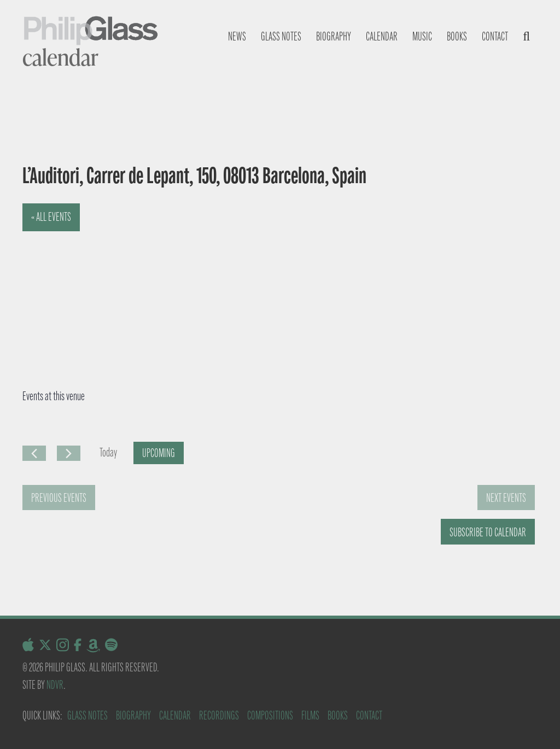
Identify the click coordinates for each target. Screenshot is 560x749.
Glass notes (281, 36)
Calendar (382, 36)
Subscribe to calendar (488, 532)
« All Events (51, 217)
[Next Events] (69, 453)
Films (310, 715)
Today (108, 452)
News (237, 36)
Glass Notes (87, 715)
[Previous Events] (34, 453)
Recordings (219, 715)
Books (457, 36)
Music (422, 36)
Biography (334, 36)
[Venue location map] (140, 285)
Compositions (270, 715)
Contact (495, 36)
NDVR (55, 685)
